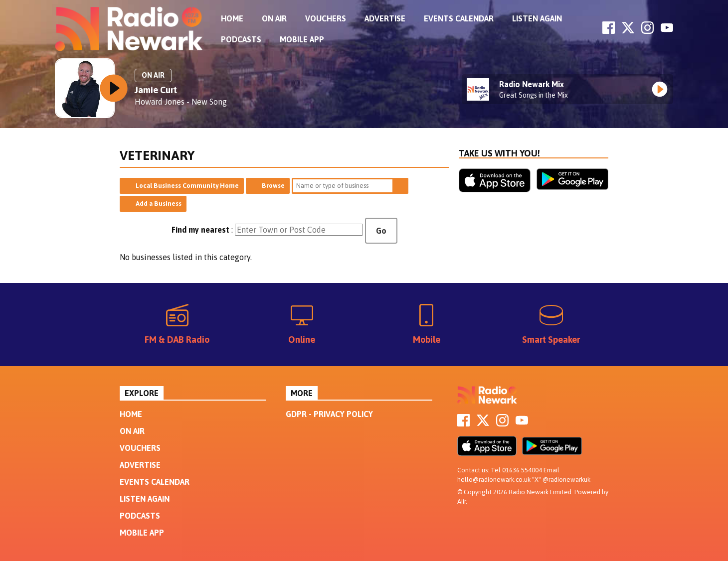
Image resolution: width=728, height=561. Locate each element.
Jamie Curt (156, 90)
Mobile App (302, 39)
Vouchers (326, 18)
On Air (274, 18)
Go (381, 231)
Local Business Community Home (187, 186)
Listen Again (537, 18)
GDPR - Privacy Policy (329, 414)
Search (400, 186)
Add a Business (159, 204)
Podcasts (241, 39)
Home (232, 18)
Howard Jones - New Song (181, 102)
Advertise (385, 18)
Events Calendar (459, 18)
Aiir (461, 501)
